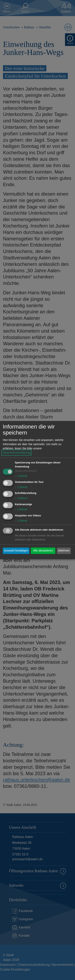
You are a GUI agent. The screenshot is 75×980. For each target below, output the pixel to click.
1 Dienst (21, 476)
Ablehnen (64, 551)
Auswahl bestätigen (16, 551)
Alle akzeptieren (43, 551)
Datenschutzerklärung (16, 453)
